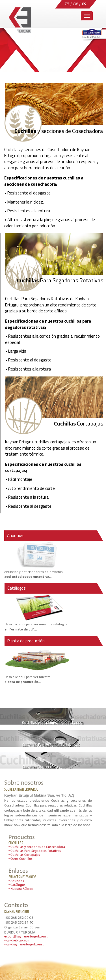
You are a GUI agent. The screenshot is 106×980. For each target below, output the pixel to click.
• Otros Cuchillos (20, 859)
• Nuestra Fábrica (21, 889)
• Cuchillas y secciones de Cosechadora (37, 847)
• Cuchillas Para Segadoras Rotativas (35, 851)
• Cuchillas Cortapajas (24, 855)
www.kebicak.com (17, 941)
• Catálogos (17, 885)
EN (75, 4)
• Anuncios (16, 881)
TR (67, 4)
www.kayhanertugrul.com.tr (24, 945)
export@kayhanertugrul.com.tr (26, 937)
